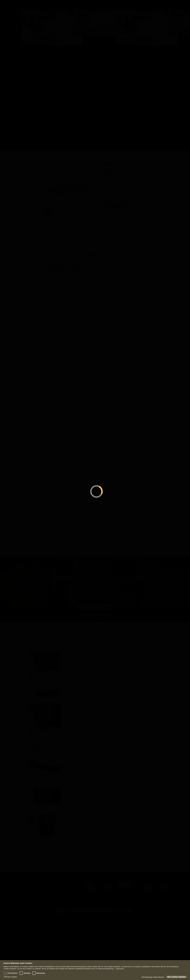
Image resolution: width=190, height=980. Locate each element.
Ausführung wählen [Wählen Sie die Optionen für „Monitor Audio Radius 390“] (64, 728)
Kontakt (39, 4)
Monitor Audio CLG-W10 (39, 845)
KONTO (151, 4)
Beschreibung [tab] (51, 243)
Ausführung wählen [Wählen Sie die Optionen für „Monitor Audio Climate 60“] (64, 674)
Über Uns (31, 932)
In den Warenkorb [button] (64, 782)
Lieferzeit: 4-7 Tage (115, 189)
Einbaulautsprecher (138, 47)
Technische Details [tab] (69, 243)
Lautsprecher (123, 11)
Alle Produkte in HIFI (39, 73)
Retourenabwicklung (150, 947)
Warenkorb (111, 935)
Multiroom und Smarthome (39, 152)
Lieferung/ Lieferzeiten (36, 935)
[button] (11, 977)
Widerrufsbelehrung (150, 944)
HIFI (24, 11)
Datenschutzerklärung (151, 938)
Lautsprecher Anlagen (133, 27)
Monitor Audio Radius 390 (40, 735)
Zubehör (38, 56)
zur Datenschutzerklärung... (105, 969)
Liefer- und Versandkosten (153, 941)
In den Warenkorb (117, 204)
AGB (144, 935)
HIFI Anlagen (31, 27)
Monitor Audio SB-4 (37, 789)
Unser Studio (57, 4)
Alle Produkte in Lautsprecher (134, 73)
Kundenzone (112, 932)
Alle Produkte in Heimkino (86, 63)
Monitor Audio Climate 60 (40, 681)
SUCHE (139, 4)
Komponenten (40, 37)
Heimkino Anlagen (83, 27)
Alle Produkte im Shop (75, 932)
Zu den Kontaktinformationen (95, 606)
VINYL (167, 11)
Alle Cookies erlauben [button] (175, 977)
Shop (25, 4)
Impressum (120, 969)
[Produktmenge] (109, 197)
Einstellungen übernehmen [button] (150, 977)
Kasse (110, 938)
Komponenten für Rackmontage (79, 152)
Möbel (37, 47)
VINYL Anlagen (174, 27)
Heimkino (74, 11)
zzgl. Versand (115, 177)
